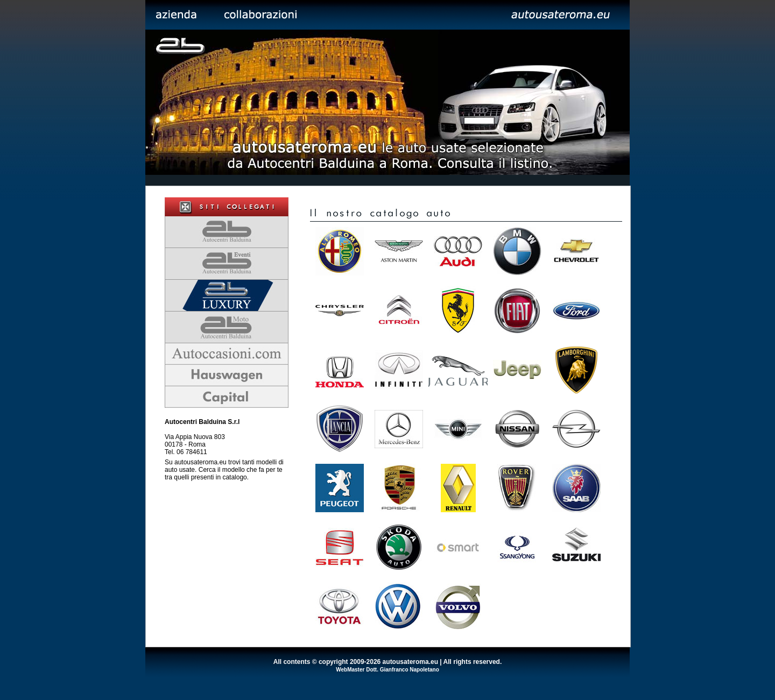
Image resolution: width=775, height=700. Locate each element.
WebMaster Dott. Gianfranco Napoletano (387, 670)
